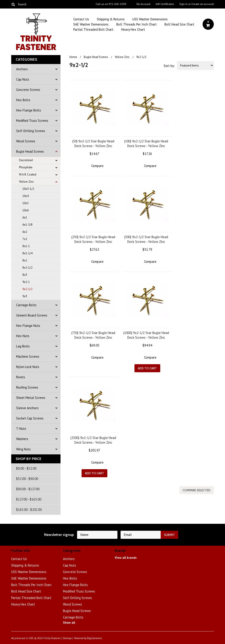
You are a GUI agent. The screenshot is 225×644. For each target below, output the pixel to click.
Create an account (203, 4)
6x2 (25, 232)
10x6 (26, 210)
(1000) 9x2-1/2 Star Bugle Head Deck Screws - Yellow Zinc (146, 335)
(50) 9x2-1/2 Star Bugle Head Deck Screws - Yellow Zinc (93, 143)
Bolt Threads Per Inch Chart (136, 24)
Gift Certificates (165, 4)
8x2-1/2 (27, 268)
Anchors (22, 69)
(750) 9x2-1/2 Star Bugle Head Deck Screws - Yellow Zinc (93, 335)
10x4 (26, 196)
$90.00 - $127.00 (28, 489)
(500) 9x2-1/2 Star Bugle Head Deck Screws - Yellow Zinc (146, 239)
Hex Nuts (23, 336)
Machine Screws (28, 356)
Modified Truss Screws (32, 121)
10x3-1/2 (28, 189)
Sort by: (169, 66)
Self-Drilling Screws (31, 131)
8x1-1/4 (27, 253)
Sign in (183, 4)
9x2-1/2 (27, 289)
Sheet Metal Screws (31, 398)
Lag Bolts (23, 346)
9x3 (25, 296)
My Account (143, 4)
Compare (97, 166)
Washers (22, 439)
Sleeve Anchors (27, 408)
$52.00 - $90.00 (27, 479)
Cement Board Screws (32, 315)
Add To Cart (147, 368)
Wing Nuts (23, 449)
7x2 (25, 239)
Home (73, 57)
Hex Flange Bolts (29, 110)
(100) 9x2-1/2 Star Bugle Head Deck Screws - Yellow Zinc (146, 143)
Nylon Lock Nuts (28, 367)
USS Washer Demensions (150, 19)
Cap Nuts (23, 79)
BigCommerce (95, 638)
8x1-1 (26, 246)
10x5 (26, 203)
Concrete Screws (28, 90)
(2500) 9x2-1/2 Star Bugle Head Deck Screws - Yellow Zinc (93, 440)
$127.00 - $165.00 (29, 499)
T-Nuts (21, 429)
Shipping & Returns (111, 19)
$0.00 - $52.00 (26, 468)
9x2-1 (26, 282)
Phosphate (26, 167)
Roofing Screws (27, 387)
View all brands (126, 558)
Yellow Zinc (26, 182)
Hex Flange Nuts (28, 326)
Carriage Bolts (26, 305)
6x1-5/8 (27, 225)
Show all (69, 623)
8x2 (25, 260)
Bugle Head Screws (30, 151)
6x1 (25, 217)
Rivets (21, 377)
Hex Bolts (23, 100)
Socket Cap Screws (30, 418)
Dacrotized (26, 160)
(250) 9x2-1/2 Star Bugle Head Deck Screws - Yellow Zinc (93, 239)
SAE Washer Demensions (91, 24)
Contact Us (81, 19)
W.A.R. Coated (28, 174)
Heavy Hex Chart (133, 29)
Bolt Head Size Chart (179, 24)
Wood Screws (26, 141)
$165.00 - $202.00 (29, 510)
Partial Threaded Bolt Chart (93, 29)
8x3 (25, 275)
